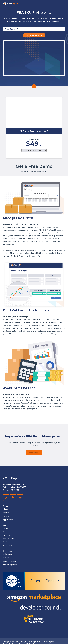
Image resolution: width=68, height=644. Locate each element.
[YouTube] (20, 478)
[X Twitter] (6, 478)
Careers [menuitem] (6, 497)
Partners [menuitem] (7, 538)
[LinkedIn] (13, 478)
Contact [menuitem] (6, 493)
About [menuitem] (5, 490)
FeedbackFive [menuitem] (8, 519)
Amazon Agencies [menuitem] (10, 545)
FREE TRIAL (34, 433)
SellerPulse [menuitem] (7, 526)
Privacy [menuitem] (6, 512)
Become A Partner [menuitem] (10, 542)
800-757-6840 (16, 470)
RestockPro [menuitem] (8, 522)
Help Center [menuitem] (8, 535)
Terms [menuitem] (6, 509)
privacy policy (19, 637)
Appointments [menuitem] (9, 500)
